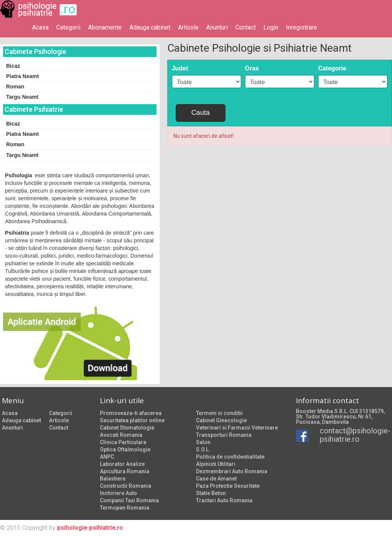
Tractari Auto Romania (224, 500)
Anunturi (217, 27)
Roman (15, 87)
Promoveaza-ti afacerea (131, 413)
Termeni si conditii (219, 413)
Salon (203, 442)
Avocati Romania (121, 435)
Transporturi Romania (224, 435)
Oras (252, 68)
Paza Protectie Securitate (228, 486)
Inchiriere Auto (118, 493)
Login (271, 27)
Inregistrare (301, 27)
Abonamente (105, 27)
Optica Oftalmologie (125, 449)
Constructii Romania (126, 486)
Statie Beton (211, 493)
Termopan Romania (125, 508)
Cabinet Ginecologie (221, 420)
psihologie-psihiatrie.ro (90, 528)
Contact (246, 27)
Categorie (332, 68)
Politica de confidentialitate (230, 457)
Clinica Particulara (123, 442)
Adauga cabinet (150, 27)
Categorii (68, 27)
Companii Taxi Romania (129, 500)
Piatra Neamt (23, 76)
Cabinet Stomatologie (127, 428)
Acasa (40, 27)
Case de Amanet (216, 479)
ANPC (107, 457)
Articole (188, 27)
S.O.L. (203, 449)
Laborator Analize (122, 464)
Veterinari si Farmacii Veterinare (237, 428)
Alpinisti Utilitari (216, 464)
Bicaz (13, 66)
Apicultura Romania (125, 471)
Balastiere (113, 479)
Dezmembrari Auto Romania (232, 471)
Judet (180, 68)
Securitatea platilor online (132, 420)
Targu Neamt (22, 97)
